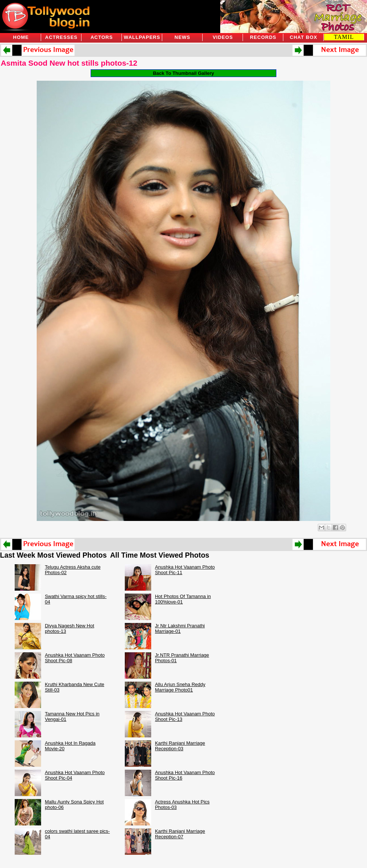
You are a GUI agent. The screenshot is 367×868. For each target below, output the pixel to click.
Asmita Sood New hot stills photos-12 (69, 63)
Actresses (61, 37)
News (183, 37)
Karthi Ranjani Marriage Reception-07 (180, 834)
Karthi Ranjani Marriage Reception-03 (180, 746)
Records (263, 37)
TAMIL (344, 37)
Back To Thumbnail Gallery (184, 73)
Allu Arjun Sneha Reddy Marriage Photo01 (180, 687)
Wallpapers (142, 37)
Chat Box (304, 37)
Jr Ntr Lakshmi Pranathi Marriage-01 (180, 628)
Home (21, 37)
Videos (223, 37)
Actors (102, 37)
